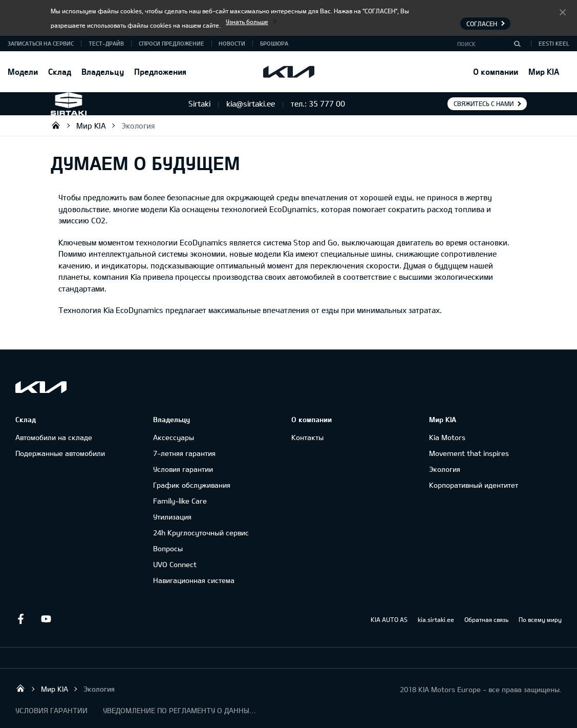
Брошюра (274, 43)
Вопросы (168, 548)
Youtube (46, 619)
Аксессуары (174, 437)
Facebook (20, 619)
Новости (232, 43)
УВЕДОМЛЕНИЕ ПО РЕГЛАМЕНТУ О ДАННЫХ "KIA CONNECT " (180, 710)
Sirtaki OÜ (56, 125)
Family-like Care (180, 501)
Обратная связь (486, 619)
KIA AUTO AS (389, 619)
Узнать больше (247, 22)
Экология (138, 126)
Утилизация (172, 517)
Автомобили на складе (54, 437)
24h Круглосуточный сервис (201, 533)
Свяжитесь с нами (484, 103)
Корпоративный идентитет (474, 485)
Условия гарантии (183, 469)
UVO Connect (175, 564)
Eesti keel (554, 43)
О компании (496, 71)
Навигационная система (194, 580)
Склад (60, 71)
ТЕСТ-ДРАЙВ (106, 43)
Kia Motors (447, 437)
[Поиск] (517, 44)
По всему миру (540, 619)
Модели (23, 71)
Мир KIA (544, 71)
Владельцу (103, 71)
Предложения (160, 71)
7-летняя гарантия (184, 453)
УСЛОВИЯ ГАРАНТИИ (51, 710)
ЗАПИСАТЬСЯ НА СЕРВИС (41, 43)
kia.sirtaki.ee (436, 619)
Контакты (307, 437)
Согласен (563, 12)
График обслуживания (192, 485)
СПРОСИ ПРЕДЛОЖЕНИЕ (172, 43)
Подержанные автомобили (60, 453)
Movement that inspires (469, 453)
